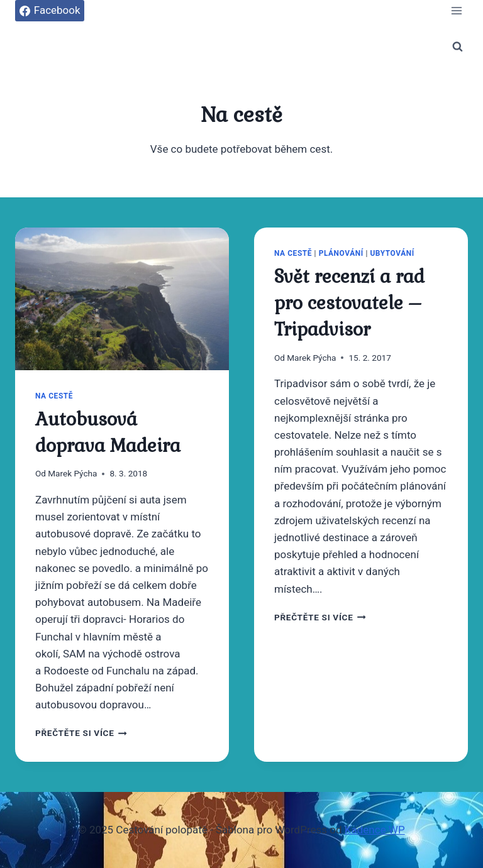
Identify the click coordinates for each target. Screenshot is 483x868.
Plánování (341, 253)
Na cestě (54, 396)
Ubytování (392, 253)
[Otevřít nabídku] (456, 10)
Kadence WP (375, 830)
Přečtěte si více (81, 733)
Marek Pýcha (72, 473)
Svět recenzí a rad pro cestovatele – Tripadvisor (349, 303)
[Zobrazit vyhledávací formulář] (457, 47)
